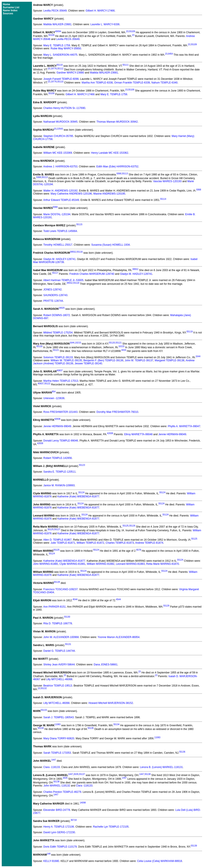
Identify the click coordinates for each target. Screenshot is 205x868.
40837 (60, 371)
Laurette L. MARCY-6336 (105, 24)
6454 (170, 54)
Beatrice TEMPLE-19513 (58, 686)
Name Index (10, 10)
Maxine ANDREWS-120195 (109, 194)
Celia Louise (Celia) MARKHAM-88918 (160, 861)
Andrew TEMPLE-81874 (149, 543)
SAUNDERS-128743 (55, 295)
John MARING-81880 (45, 564)
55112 (60, 69)
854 (54, 392)
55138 (148, 774)
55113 (125, 174)
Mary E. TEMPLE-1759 (57, 45)
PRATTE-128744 (53, 301)
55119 (190, 332)
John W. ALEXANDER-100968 (61, 637)
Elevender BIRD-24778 (57, 810)
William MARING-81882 (101, 564)
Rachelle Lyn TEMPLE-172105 (111, 827)
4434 (124, 350)
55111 (126, 65)
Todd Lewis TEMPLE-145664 (60, 231)
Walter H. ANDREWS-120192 (61, 191)
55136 (182, 752)
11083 (58, 724)
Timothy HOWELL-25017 (58, 245)
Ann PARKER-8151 (55, 607)
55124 (81, 492)
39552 (73, 252)
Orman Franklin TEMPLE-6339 (132, 83)
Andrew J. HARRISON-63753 (60, 167)
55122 (47, 384)
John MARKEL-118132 (57, 786)
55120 (112, 343)
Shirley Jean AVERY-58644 (59, 665)
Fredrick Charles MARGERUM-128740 (92, 274)
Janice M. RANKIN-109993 (59, 485)
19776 (54, 69)
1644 (72, 343)
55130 (67, 617)
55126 (132, 526)
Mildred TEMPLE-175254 (58, 333)
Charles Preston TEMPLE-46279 (62, 792)
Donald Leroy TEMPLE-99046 (61, 441)
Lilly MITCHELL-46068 (59, 679)
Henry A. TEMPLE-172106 (59, 827)
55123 (82, 465)
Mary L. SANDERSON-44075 (60, 55)
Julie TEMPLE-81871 (63, 543)
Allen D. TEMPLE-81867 (57, 540)
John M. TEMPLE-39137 (139, 360)
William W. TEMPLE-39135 (66, 360)
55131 (68, 644)
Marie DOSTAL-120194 (57, 214)
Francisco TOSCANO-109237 (61, 589)
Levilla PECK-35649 (55, 11)
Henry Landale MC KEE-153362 (110, 153)
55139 (194, 846)
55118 (76, 283)
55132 (44, 688)
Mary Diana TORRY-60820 (59, 738)
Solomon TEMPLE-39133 (58, 357)
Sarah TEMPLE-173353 (57, 753)
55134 (116, 724)
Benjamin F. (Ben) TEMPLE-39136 (103, 360)
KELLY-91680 (51, 861)
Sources (8, 13)
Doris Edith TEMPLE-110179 (60, 847)
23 (127, 31)
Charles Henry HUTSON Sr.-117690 (64, 108)
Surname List (11, 7)
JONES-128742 (53, 290)
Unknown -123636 (54, 398)
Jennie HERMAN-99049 (57, 426)
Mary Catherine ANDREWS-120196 (71, 194)
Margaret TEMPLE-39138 (169, 360)
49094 (58, 31)
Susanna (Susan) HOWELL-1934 (110, 245)
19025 (62, 308)
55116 (80, 252)
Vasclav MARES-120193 (167, 181)
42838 (57, 419)
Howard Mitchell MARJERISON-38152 (111, 703)
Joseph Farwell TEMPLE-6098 (61, 79)
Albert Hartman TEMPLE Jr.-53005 (63, 280)
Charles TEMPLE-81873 (120, 543)
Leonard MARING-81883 (130, 564)
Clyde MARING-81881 (72, 564)
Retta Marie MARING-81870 (163, 564)
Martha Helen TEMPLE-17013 (61, 381)
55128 (57, 582)
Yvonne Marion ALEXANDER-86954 (118, 637)
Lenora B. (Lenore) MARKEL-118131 (161, 767)
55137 (82, 774)
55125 (126, 526)
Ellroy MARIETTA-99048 (138, 434)
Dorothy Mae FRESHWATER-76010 (117, 412)
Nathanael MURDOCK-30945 (60, 122)
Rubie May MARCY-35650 (66, 48)
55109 (132, 31)
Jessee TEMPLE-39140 (88, 363)
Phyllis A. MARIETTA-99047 (184, 426)
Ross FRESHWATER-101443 (60, 412)
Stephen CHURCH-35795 (58, 136)
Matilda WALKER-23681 (58, 24)
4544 (75, 599)
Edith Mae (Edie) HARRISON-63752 (117, 167)
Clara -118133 (52, 767)
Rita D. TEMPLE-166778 (58, 623)
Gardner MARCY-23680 (70, 73)
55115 (79, 224)
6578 (139, 550)
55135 (91, 728)
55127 (57, 529)
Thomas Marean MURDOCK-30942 (117, 122)
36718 (74, 820)
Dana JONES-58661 (105, 665)
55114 (163, 199)
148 (49, 854)
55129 (166, 606)
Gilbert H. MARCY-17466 (100, 11)
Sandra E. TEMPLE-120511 (60, 472)
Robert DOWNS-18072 (57, 315)
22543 (60, 129)
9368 (119, 174)
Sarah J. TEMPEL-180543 (59, 717)
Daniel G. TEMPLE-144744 (59, 651)
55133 (44, 710)
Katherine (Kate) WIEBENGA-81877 (78, 496)
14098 (83, 803)
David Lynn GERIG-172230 (59, 832)
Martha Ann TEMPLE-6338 (97, 83)
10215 (78, 343)
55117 (55, 273)
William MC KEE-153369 (58, 153)
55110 (60, 65)
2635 (76, 774)
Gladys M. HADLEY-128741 (60, 259)
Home (6, 4)
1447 (54, 760)
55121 (119, 343)
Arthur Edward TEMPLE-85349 (61, 200)
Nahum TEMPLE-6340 (164, 83)
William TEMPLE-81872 (90, 543)
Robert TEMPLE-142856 (58, 458)
